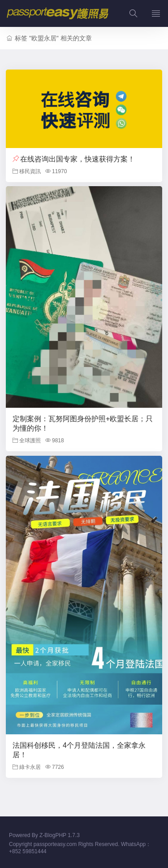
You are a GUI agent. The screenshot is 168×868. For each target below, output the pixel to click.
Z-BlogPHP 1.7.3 (60, 835)
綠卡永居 (27, 767)
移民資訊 (27, 171)
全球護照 (27, 441)
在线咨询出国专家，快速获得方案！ (78, 159)
